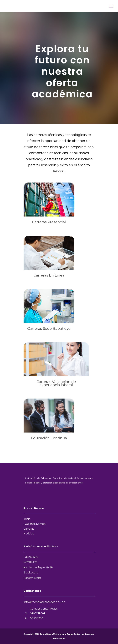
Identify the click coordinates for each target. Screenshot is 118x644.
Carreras (29, 529)
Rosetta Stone (33, 578)
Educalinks (31, 557)
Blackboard (31, 573)
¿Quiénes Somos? (35, 524)
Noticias (29, 534)
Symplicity (30, 562)
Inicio (27, 519)
